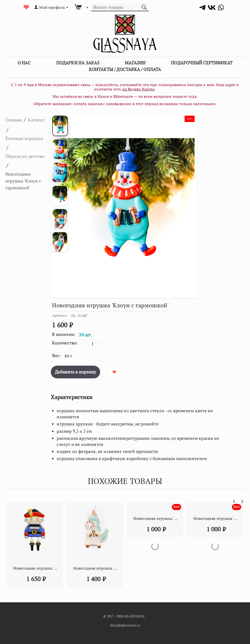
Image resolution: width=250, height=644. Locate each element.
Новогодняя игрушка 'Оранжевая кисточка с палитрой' (156, 518)
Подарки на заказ (78, 63)
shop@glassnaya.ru (125, 625)
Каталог (16, 130)
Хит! (189, 119)
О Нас (24, 63)
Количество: (65, 343)
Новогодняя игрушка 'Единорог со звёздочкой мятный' (96, 568)
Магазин (135, 63)
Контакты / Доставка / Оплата (125, 69)
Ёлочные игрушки (18, 144)
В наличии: (64, 334)
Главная (16, 119)
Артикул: (60, 315)
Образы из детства (20, 173)
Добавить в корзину (75, 372)
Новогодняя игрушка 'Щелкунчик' (36, 568)
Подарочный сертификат (202, 63)
